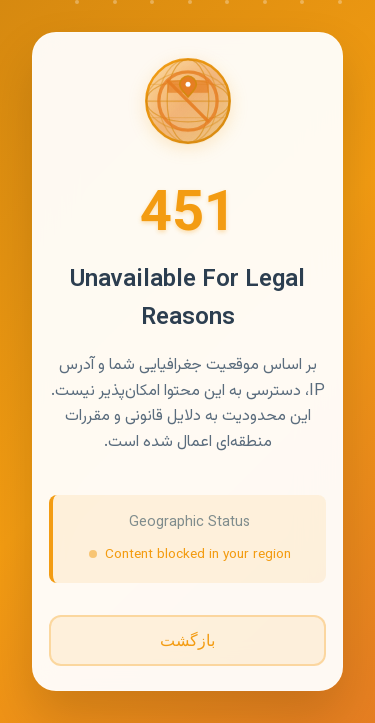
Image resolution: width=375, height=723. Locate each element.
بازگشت (187, 640)
